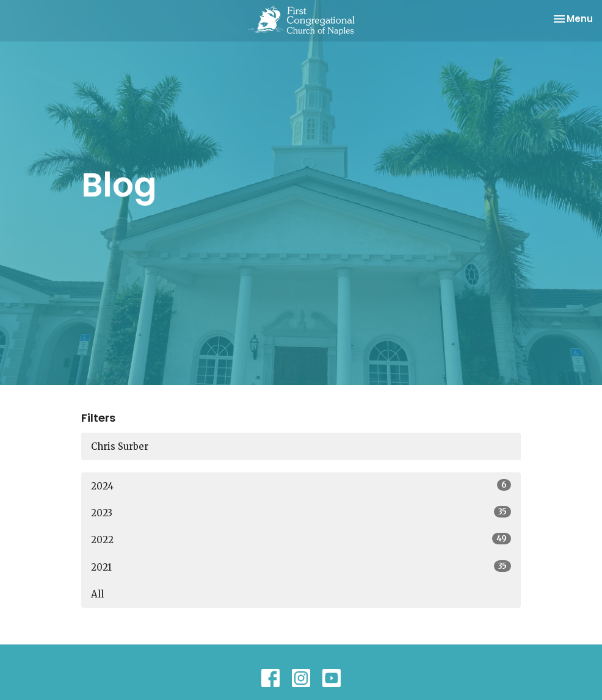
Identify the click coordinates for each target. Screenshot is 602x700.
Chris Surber (120, 446)
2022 (301, 539)
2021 (301, 567)
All (97, 594)
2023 (301, 512)
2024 (301, 485)
